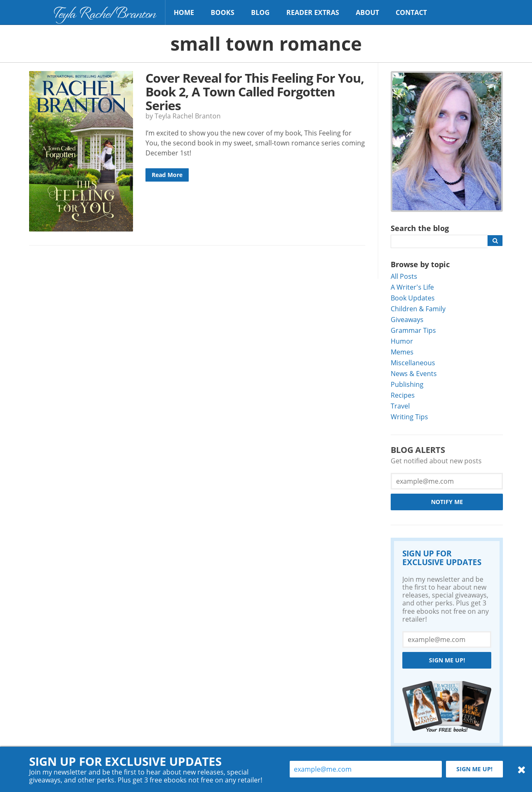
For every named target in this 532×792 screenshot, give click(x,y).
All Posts (404, 276)
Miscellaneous (413, 363)
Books (223, 12)
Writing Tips (409, 417)
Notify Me (447, 502)
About (367, 12)
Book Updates (413, 298)
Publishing (407, 384)
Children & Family (418, 309)
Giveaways (407, 319)
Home (184, 12)
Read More (167, 175)
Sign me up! (447, 660)
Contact (411, 12)
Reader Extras (313, 12)
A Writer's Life (412, 287)
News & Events (414, 373)
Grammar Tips (413, 330)
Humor (402, 341)
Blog (260, 12)
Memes (402, 352)
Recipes (403, 395)
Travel (400, 406)
